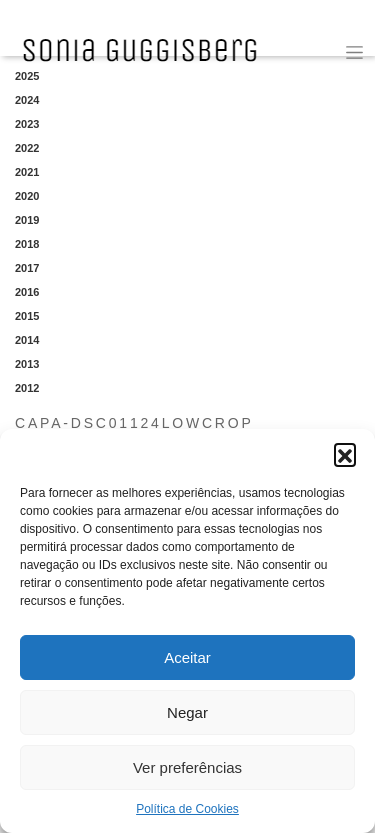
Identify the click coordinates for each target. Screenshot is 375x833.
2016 (27, 292)
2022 (27, 148)
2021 (27, 172)
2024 (27, 100)
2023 (27, 124)
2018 (27, 244)
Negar (187, 712)
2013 (27, 364)
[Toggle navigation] (354, 52)
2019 (27, 220)
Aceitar (187, 657)
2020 (27, 196)
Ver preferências (187, 767)
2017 (27, 268)
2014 (27, 340)
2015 (27, 316)
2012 (27, 388)
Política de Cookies (187, 809)
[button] (345, 454)
